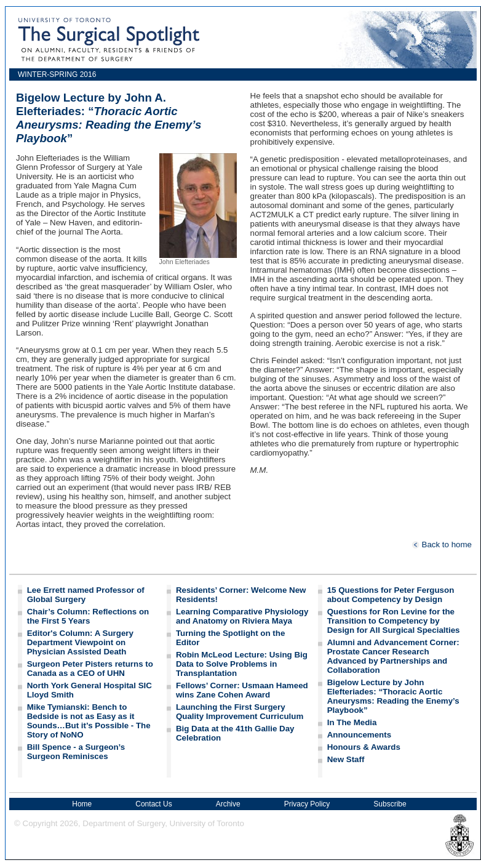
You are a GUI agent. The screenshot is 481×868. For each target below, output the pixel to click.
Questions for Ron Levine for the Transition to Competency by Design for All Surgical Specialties (394, 621)
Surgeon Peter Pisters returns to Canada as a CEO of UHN (90, 669)
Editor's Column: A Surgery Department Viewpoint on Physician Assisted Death (80, 642)
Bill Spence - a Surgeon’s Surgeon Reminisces (76, 752)
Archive (228, 804)
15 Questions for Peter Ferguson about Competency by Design (391, 595)
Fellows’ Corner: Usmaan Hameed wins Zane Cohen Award (242, 690)
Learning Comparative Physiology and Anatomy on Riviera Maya (242, 616)
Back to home (442, 545)
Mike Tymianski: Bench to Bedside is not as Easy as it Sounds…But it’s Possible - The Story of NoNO (89, 721)
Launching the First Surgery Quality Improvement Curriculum (240, 712)
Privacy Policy (307, 804)
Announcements (359, 735)
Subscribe (390, 804)
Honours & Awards (364, 747)
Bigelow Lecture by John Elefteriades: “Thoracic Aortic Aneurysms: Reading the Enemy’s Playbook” (393, 696)
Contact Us (153, 804)
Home (82, 804)
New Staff (346, 759)
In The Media (352, 722)
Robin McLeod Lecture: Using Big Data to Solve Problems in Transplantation (242, 664)
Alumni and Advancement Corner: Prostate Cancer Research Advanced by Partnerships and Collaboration (393, 656)
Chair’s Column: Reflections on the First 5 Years (88, 616)
